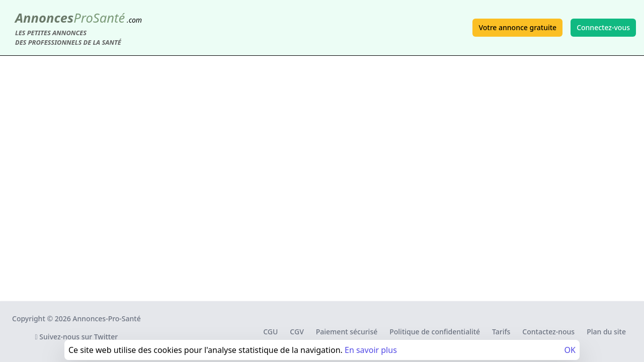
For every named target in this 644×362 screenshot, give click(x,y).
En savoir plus (371, 350)
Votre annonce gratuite (517, 27)
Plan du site (606, 332)
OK (570, 350)
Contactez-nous (548, 332)
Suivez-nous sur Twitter (77, 337)
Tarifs (501, 332)
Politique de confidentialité (435, 332)
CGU (270, 332)
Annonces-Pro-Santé (106, 319)
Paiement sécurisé (347, 332)
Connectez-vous (603, 27)
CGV (297, 332)
